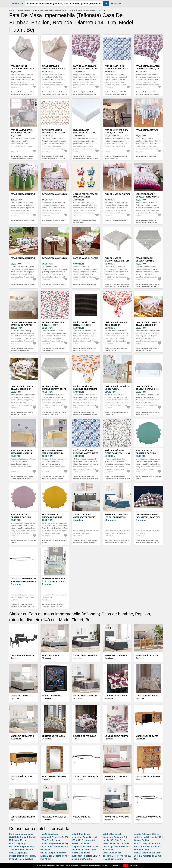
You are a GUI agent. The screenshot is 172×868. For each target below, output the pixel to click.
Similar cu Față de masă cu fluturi (22, 220)
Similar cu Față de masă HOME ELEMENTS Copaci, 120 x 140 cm (54, 157)
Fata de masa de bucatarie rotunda (146, 452)
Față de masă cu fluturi (24, 194)
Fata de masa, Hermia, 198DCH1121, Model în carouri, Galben (53, 453)
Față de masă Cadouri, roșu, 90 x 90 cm (116, 324)
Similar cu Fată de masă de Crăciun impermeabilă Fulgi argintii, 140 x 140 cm (23, 94)
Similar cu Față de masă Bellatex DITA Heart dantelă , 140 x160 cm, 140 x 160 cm (85, 94)
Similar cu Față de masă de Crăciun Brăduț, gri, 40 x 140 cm (54, 413)
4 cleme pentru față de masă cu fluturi (86, 195)
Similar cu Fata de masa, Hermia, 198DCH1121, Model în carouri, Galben (53, 479)
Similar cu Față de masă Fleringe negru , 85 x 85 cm (85, 349)
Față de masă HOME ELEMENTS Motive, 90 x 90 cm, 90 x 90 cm (86, 453)
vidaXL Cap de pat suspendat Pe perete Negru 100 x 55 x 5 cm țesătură (23, 856)
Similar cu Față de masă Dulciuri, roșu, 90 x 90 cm (53, 349)
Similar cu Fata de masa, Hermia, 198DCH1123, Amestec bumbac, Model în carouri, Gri (22, 158)
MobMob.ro (17, 3)
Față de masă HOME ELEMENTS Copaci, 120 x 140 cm (54, 133)
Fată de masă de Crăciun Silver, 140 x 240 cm (148, 389)
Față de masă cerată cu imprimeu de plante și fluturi (23, 325)
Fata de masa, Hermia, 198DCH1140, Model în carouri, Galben (22, 453)
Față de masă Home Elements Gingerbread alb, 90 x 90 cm (85, 389)
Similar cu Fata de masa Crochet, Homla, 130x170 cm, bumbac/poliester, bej (116, 158)
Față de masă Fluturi (147, 130)
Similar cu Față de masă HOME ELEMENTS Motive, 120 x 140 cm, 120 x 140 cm (116, 94)
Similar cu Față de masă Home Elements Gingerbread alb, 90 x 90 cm (85, 415)
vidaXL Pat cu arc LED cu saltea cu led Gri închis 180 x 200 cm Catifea (148, 837)
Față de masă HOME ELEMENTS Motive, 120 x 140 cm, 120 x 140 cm (116, 69)
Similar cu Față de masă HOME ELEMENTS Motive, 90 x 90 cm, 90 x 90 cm (86, 479)
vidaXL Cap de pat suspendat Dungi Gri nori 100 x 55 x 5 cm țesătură (84, 837)
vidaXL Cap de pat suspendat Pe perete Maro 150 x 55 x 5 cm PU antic (85, 847)
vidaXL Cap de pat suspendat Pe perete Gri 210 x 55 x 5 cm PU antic (54, 837)
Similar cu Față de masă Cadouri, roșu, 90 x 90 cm (116, 349)
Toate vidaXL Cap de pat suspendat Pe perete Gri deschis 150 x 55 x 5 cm (85, 543)
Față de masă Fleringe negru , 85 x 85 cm (85, 324)
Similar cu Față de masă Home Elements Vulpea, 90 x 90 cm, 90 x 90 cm (117, 479)
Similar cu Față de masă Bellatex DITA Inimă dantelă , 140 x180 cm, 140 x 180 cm (147, 94)
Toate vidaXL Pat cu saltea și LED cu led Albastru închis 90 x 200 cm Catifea (117, 543)
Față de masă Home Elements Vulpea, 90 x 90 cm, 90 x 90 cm (117, 453)
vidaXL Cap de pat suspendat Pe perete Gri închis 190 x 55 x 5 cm (115, 837)
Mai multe (133, 865)
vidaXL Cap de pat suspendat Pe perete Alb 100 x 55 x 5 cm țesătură (117, 856)
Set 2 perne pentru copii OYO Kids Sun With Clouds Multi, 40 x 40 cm (23, 837)
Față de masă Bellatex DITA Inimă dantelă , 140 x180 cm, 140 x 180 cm (148, 69)
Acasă (12, 10)
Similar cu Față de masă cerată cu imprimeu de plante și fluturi (22, 349)
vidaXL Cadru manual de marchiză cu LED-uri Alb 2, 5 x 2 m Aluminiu (24, 581)
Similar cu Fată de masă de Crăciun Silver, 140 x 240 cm (148, 413)
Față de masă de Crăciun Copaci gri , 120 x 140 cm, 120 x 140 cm (117, 261)
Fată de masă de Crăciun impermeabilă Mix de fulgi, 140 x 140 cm (55, 69)
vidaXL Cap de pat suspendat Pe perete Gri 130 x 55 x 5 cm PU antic (86, 856)
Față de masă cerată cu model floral (117, 388)
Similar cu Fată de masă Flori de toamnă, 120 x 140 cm (22, 413)
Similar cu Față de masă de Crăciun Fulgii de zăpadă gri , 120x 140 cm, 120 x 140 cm (148, 286)
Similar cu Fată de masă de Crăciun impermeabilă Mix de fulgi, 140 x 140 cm (55, 94)
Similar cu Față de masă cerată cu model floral (116, 413)
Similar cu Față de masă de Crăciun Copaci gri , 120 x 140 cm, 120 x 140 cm (117, 286)
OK (126, 866)
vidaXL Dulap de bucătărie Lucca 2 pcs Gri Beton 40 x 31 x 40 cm (116, 847)
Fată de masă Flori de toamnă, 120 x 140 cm (22, 388)
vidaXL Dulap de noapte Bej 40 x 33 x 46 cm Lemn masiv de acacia (54, 847)
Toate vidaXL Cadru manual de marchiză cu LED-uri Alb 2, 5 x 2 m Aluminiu (23, 607)
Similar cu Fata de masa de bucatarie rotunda (148, 477)
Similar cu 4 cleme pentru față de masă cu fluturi (85, 221)
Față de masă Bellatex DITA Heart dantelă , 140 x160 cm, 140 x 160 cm (86, 69)
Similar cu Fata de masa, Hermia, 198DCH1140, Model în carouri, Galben (22, 479)
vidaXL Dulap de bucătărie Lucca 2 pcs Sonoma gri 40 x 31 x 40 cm (55, 856)
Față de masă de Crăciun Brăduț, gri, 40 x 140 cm (54, 389)
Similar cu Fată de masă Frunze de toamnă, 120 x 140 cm (148, 349)
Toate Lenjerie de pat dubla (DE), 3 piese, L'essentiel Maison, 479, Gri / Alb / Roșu (148, 543)
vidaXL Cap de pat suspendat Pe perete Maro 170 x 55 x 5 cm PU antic (22, 847)
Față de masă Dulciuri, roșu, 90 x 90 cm (54, 324)
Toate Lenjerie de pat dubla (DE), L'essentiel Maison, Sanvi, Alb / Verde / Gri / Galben (53, 607)
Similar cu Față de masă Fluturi (147, 156)
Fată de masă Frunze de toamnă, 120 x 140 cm (148, 324)
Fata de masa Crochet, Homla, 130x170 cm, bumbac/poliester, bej (116, 133)
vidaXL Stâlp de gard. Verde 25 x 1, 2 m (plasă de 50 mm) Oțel (148, 856)
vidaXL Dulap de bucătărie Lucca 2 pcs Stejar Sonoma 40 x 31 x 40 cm (148, 847)
